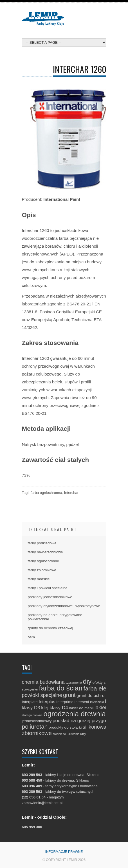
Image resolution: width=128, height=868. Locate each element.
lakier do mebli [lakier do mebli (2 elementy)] (81, 708)
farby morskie (39, 579)
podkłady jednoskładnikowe (50, 597)
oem (31, 637)
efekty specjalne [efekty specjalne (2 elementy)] (106, 682)
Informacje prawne (64, 852)
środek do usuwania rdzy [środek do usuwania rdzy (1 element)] (69, 734)
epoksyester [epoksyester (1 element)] (30, 689)
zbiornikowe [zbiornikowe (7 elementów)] (37, 733)
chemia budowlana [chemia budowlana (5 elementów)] (43, 682)
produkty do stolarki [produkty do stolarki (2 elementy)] (65, 727)
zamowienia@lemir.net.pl (42, 803)
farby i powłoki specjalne (48, 588)
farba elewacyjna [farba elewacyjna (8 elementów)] (106, 688)
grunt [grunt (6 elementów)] (69, 695)
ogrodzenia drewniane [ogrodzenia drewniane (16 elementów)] (79, 714)
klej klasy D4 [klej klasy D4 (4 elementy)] (54, 708)
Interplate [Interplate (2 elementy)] (30, 702)
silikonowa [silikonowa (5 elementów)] (95, 727)
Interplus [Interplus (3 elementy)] (47, 702)
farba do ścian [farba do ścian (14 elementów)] (61, 688)
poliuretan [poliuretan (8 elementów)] (35, 727)
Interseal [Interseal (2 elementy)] (82, 702)
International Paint (53, 529)
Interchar (71, 493)
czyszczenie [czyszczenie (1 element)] (74, 683)
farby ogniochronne (43, 561)
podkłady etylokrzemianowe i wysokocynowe (64, 606)
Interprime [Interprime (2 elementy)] (65, 702)
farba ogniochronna (46, 493)
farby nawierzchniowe (45, 552)
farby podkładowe (42, 543)
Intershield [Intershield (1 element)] (97, 702)
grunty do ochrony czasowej (50, 628)
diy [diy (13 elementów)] (87, 681)
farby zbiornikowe (42, 570)
